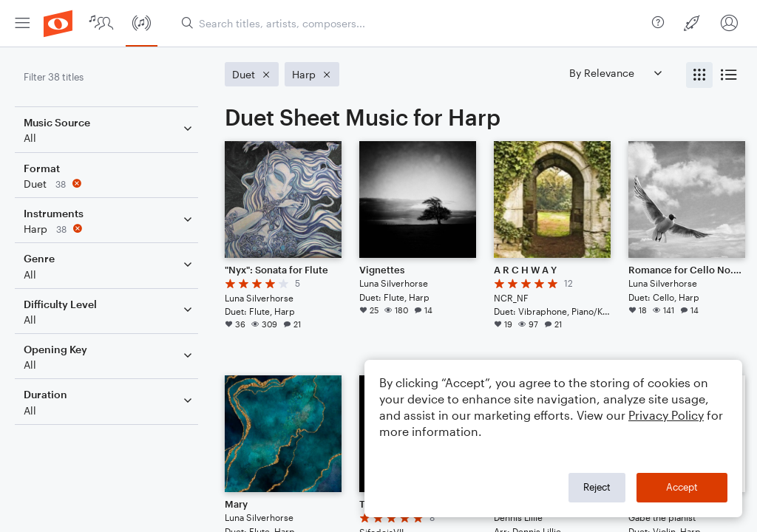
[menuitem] (22, 23)
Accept (682, 487)
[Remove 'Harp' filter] (109, 229)
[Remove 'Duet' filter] (109, 184)
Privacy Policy (666, 415)
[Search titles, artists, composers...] (411, 23)
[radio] (699, 75)
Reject (597, 487)
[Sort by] (615, 73)
